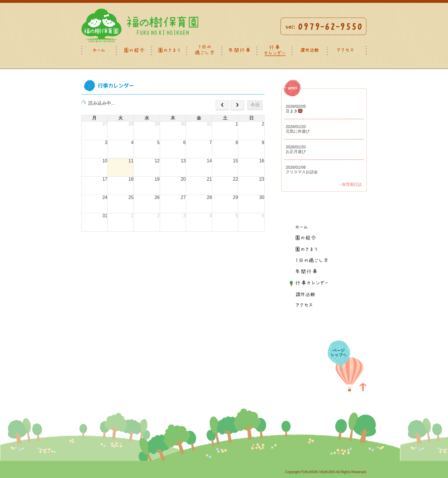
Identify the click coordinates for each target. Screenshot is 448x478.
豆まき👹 (294, 111)
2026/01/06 (296, 167)
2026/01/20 (296, 127)
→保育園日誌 (350, 184)
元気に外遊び (298, 131)
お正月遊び (296, 152)
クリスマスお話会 (302, 172)
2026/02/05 (296, 106)
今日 (255, 105)
